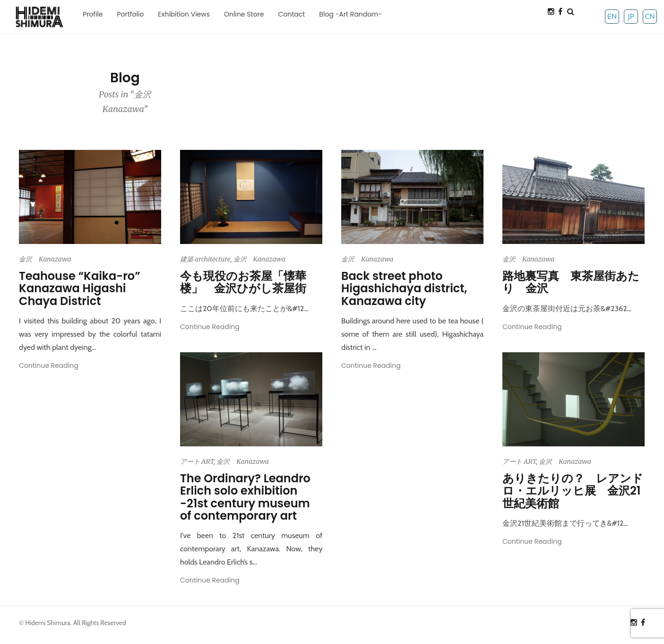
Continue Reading (49, 366)
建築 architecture (205, 259)
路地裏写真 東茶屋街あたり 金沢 (571, 282)
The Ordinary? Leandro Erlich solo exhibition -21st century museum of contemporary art (245, 497)
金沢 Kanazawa (45, 259)
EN (612, 16)
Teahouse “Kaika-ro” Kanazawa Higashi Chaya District (80, 288)
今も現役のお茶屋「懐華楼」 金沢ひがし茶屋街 (243, 282)
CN (650, 16)
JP (631, 16)
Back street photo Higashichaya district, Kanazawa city (404, 288)
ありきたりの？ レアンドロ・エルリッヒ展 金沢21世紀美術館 (573, 491)
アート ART (197, 461)
